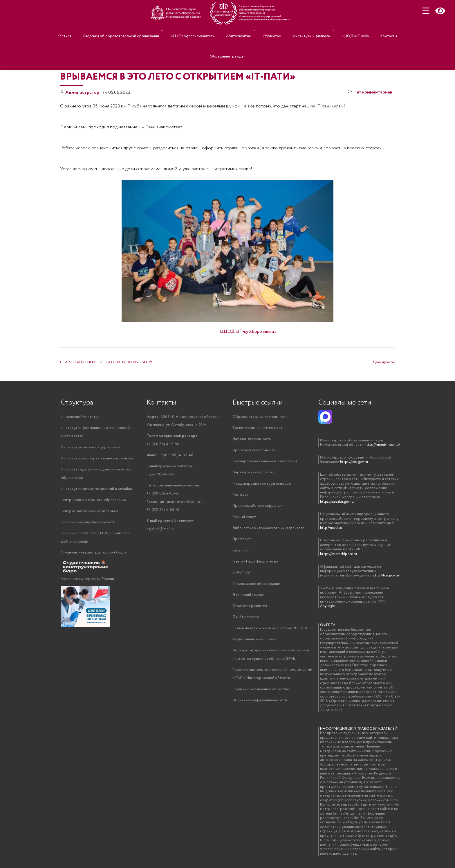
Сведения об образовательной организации (131, 30)
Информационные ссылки (254, 643)
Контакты (373, 30)
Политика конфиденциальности (88, 524)
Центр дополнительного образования (94, 502)
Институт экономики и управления (90, 448)
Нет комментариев (369, 93)
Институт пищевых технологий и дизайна (96, 490)
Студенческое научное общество (261, 694)
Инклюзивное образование (256, 587)
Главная (81, 30)
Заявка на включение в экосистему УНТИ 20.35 (273, 632)
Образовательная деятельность (260, 417)
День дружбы (384, 362)
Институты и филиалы (304, 30)
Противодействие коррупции (258, 507)
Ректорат (241, 496)
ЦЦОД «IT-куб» (345, 30)
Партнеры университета (253, 473)
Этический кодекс (248, 598)
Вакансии (241, 553)
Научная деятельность (251, 440)
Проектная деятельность (254, 451)
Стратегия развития (250, 609)
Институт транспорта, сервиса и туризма (97, 459)
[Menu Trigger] (426, 11)
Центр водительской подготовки (89, 513)
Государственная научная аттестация (265, 462)
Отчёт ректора (246, 621)
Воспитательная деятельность (258, 428)
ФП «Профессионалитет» (200, 30)
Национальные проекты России (87, 582)
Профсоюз (242, 541)
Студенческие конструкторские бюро (93, 555)
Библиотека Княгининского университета (268, 530)
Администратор (83, 92)
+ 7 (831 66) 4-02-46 (170, 456)
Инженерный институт (80, 417)
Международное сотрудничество (262, 485)
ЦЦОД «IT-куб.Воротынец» (248, 331)
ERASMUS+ (242, 575)
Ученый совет (244, 519)
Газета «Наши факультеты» (255, 564)
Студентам (270, 30)
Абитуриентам (240, 30)
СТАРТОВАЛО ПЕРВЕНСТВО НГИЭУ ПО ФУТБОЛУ (106, 362)
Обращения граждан (228, 39)
